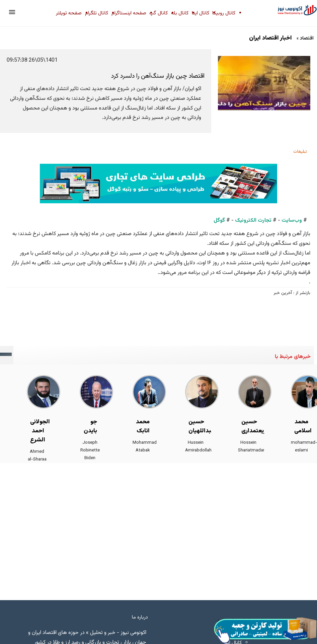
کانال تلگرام (97, 13)
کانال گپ (158, 13)
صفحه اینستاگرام (129, 13)
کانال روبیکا (224, 13)
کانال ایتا (201, 13)
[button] (12, 12)
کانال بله (180, 13)
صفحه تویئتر (69, 13)
